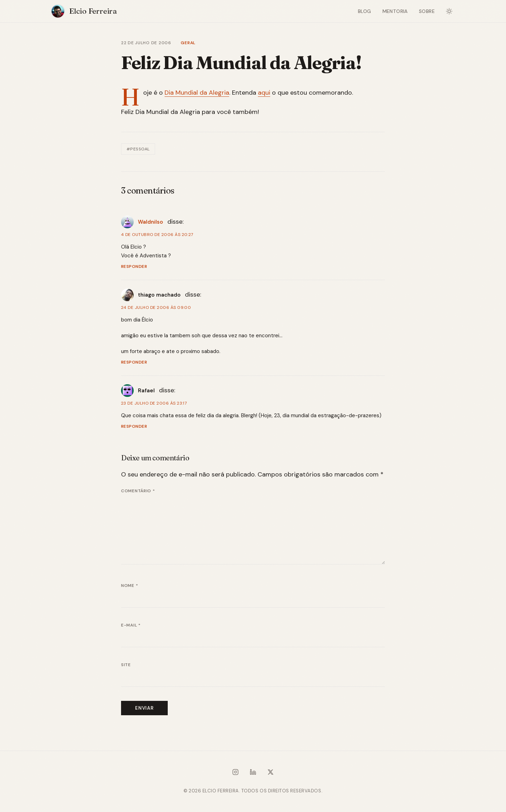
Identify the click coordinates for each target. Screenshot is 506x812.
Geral (188, 43)
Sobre (427, 11)
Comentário (138, 491)
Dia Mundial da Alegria (197, 93)
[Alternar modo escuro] (449, 11)
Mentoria (395, 11)
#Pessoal (138, 149)
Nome (129, 586)
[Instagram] (235, 773)
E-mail (131, 625)
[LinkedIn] (253, 773)
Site (126, 665)
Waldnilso (151, 222)
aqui (264, 93)
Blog (365, 11)
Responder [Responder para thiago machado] (134, 362)
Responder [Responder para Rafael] (134, 426)
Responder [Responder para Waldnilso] (134, 266)
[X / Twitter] (271, 773)
